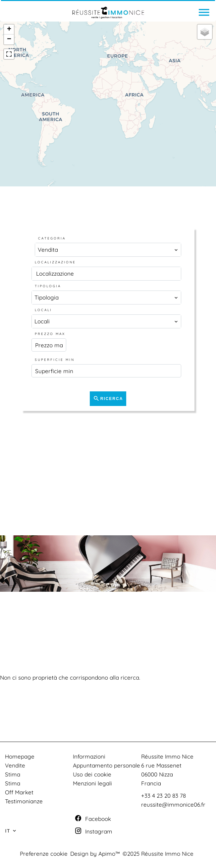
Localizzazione (55, 262)
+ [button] (9, 30)
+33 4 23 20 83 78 (163, 796)
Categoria (52, 238)
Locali (43, 310)
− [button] (9, 39)
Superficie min (55, 360)
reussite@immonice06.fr (173, 804)
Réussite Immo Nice (167, 756)
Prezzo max (50, 334)
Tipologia (48, 286)
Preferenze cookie (44, 854)
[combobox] (108, 250)
